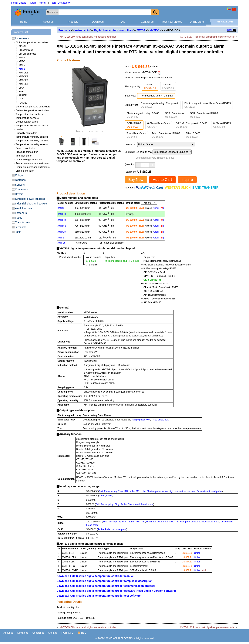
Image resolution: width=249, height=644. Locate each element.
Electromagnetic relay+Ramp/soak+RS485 (208, 105)
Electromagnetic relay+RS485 (143, 115)
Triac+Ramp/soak (136, 135)
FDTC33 (23, 103)
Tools (53, 3)
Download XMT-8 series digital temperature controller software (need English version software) (116, 591)
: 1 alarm (91, 261)
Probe (102, 496)
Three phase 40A (160, 420)
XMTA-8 (62, 232)
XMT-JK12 (24, 84)
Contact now (64, 3)
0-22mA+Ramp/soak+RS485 (191, 125)
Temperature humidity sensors (32, 144)
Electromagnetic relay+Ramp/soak (160, 105)
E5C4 (22, 88)
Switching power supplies (30, 199)
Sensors (20, 185)
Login (33, 3)
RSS (82, 633)
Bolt (101, 491)
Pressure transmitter (27, 152)
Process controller (25, 148)
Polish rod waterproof (157, 522)
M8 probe (141, 491)
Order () (158, 208)
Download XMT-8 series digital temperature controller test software (99, 596)
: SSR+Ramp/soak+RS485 (159, 276)
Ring (120, 491)
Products (73, 22)
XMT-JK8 (23, 80)
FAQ (123, 22)
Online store (197, 22)
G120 (21, 99)
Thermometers (24, 156)
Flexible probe (154, 491)
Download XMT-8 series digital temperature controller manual (95, 576)
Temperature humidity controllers (34, 137)
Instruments (82, 30)
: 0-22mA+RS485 (154, 291)
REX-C (22, 46)
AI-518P (23, 95)
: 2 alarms (92, 265)
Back (230, 30)
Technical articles (172, 22)
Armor (109, 496)
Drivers (19, 194)
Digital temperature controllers (113, 30)
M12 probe (129, 491)
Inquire (187, 180)
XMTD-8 (62, 226)
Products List (20, 32)
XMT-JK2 (23, 73)
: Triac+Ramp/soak (155, 295)
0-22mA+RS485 (222, 125)
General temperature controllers (33, 107)
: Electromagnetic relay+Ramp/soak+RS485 (167, 265)
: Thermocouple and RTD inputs (122, 261)
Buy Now (136, 180)
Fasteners (21, 213)
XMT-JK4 (23, 76)
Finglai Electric (19, 3)
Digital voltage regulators (29, 159)
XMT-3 (22, 58)
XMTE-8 (154, 30)
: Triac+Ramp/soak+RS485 (159, 299)
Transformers (23, 222)
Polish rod (140, 522)
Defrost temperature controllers (33, 110)
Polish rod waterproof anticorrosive (186, 522)
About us (48, 22)
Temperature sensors (27, 118)
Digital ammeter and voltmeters (33, 167)
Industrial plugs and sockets (31, 204)
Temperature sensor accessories (33, 125)
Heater (19, 129)
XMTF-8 (62, 220)
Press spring (111, 491)
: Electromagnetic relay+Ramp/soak (162, 261)
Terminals (21, 227)
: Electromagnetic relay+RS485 (160, 268)
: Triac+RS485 (152, 302)
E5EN (22, 92)
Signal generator (25, 171)
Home (24, 22)
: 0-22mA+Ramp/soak (156, 284)
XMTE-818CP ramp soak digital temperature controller (207, 37)
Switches (20, 180)
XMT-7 (22, 65)
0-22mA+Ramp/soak (159, 125)
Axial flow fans (24, 208)
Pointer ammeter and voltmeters (33, 163)
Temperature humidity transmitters (34, 141)
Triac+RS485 (193, 135)
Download (98, 22)
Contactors (22, 189)
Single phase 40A (141, 420)
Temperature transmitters (29, 114)
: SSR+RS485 (152, 280)
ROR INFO (68, 633)
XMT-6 (22, 61)
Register (42, 3)
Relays (19, 175)
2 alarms (168, 86)
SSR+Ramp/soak (175, 115)
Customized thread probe (209, 491)
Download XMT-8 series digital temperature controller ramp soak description (105, 581)
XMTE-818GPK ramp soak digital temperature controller (88, 37)
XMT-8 (141, 30)
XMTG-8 (62, 208)
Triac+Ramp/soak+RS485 (166, 135)
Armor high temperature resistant (179, 491)
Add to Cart (162, 180)
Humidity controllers (26, 133)
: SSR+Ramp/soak (154, 272)
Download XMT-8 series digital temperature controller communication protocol (106, 586)
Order (197, 553)
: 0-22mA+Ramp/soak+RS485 (161, 287)
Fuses (19, 218)
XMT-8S (62, 243)
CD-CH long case (27, 54)
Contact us (147, 22)
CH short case (26, 50)
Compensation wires (27, 122)
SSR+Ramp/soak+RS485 (204, 115)
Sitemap (53, 633)
